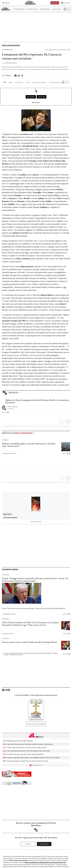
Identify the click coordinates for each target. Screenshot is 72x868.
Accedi (28, 844)
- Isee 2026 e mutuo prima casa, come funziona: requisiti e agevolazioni (23, 754)
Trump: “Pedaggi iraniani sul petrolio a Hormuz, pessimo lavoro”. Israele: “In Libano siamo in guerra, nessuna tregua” (35, 580)
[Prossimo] (68, 422)
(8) (7, 412)
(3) (68, 454)
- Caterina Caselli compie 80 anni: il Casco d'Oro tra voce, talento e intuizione (25, 748)
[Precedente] (61, 422)
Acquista (36, 522)
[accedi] (65, 3)
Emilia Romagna (11, 45)
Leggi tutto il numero (36, 724)
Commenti (7, 76)
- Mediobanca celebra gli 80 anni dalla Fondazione (18, 741)
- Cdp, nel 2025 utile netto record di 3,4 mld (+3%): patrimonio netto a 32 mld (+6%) (26, 751)
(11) (68, 654)
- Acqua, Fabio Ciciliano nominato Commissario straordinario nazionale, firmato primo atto (28, 744)
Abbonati (55, 3)
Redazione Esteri (9, 614)
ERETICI (8, 514)
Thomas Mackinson (9, 63)
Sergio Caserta (12, 407)
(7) (68, 634)
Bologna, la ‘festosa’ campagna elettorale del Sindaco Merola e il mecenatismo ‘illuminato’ (37, 401)
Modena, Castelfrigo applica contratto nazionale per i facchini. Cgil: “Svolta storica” (29, 445)
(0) (68, 614)
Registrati (44, 844)
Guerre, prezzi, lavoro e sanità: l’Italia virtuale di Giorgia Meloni (29, 642)
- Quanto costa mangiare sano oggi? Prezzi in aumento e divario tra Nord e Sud (25, 761)
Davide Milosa (8, 634)
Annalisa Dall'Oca (9, 453)
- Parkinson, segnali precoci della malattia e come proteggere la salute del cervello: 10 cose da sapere (31, 758)
